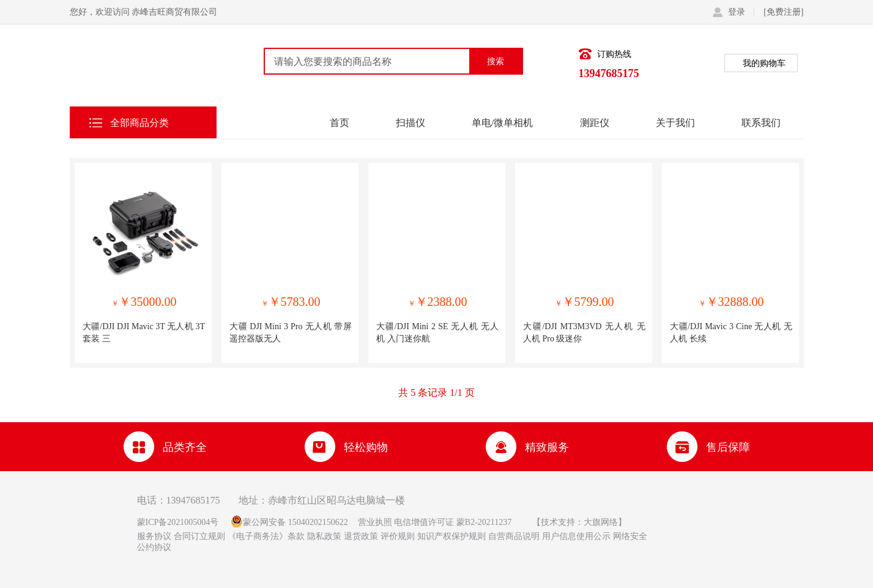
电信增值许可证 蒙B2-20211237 (452, 522)
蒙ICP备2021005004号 (178, 522)
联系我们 (761, 122)
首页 (340, 122)
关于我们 (675, 122)
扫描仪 (410, 122)
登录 (741, 12)
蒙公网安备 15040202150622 (295, 522)
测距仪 (595, 122)
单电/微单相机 (502, 122)
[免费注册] (783, 12)
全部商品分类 (139, 122)
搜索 (496, 61)
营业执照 (375, 522)
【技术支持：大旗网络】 (579, 522)
